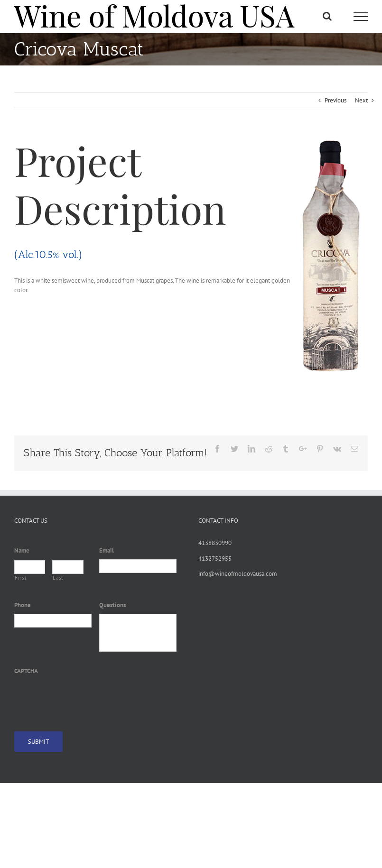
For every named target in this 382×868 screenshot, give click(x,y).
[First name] (30, 567)
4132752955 (215, 559)
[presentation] (86, 698)
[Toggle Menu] (361, 17)
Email (107, 551)
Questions (112, 605)
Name (22, 551)
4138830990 (215, 543)
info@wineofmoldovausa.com (238, 574)
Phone (23, 605)
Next (361, 100)
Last (58, 578)
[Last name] (68, 567)
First (21, 578)
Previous (335, 100)
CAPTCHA (26, 671)
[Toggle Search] (327, 16)
